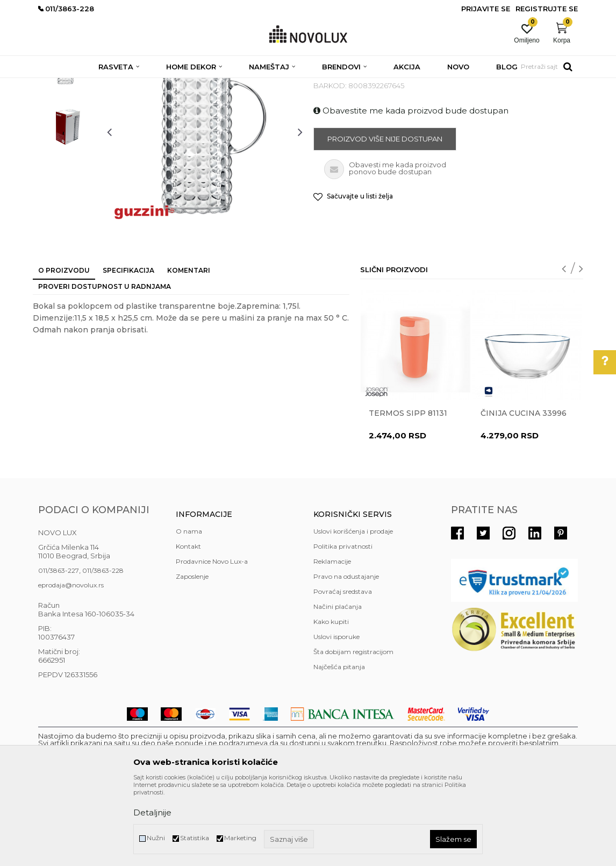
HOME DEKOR (142, 85)
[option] (67, 143)
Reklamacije (332, 639)
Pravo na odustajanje (346, 654)
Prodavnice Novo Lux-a (212, 639)
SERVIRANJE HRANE (285, 85)
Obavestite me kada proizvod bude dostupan (411, 189)
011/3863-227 (59, 648)
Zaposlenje (192, 654)
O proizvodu (64, 348)
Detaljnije (152, 812)
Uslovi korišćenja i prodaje (353, 609)
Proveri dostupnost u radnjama (105, 364)
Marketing (240, 838)
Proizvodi (96, 85)
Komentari (189, 348)
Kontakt (188, 624)
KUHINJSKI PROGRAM (209, 85)
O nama (189, 609)
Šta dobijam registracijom (353, 730)
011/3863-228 (103, 648)
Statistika (195, 838)
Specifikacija (128, 348)
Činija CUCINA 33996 (524, 491)
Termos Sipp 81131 (408, 491)
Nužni (156, 838)
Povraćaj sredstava (343, 669)
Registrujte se (547, 9)
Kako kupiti (331, 700)
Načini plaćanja (338, 684)
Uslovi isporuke (336, 715)
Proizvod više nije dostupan (385, 217)
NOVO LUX (56, 85)
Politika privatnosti (343, 624)
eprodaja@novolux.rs (71, 663)
